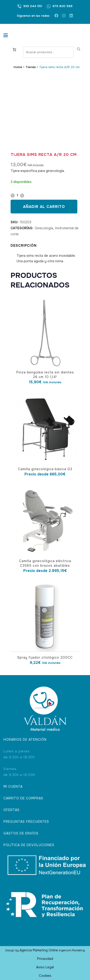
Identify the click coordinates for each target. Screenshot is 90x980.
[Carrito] (15, 49)
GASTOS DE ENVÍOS (21, 833)
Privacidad (45, 959)
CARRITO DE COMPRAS (23, 798)
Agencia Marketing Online (39, 950)
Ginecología (44, 228)
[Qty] (17, 195)
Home (18, 67)
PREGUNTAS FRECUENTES (26, 822)
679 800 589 (62, 6)
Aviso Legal (45, 967)
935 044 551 (33, 6)
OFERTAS (12, 810)
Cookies (45, 976)
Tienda (31, 67)
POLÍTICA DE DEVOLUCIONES (29, 845)
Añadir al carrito (44, 207)
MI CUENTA (13, 787)
